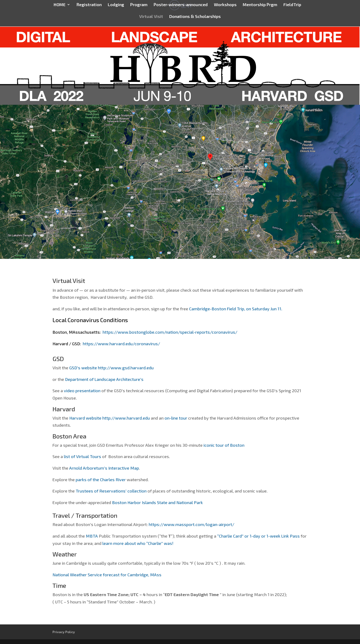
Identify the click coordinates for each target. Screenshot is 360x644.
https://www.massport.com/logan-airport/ (191, 524)
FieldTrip (292, 5)
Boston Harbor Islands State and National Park (157, 502)
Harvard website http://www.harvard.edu (110, 418)
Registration (89, 5)
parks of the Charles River (101, 480)
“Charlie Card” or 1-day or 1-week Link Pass (259, 536)
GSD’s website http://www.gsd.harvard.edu (111, 368)
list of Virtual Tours (82, 456)
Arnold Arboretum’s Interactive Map (104, 468)
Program (139, 5)
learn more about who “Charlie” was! (138, 543)
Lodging (116, 5)
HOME (60, 5)
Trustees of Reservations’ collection (111, 491)
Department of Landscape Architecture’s (104, 379)
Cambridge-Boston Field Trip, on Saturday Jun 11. (236, 309)
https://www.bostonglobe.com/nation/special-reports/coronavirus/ (170, 332)
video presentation (82, 391)
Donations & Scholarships (195, 17)
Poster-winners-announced (181, 5)
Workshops (225, 5)
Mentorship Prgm (260, 5)
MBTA (92, 536)
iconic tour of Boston (224, 445)
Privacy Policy (64, 632)
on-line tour (176, 418)
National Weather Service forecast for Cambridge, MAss (107, 575)
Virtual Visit (151, 17)
